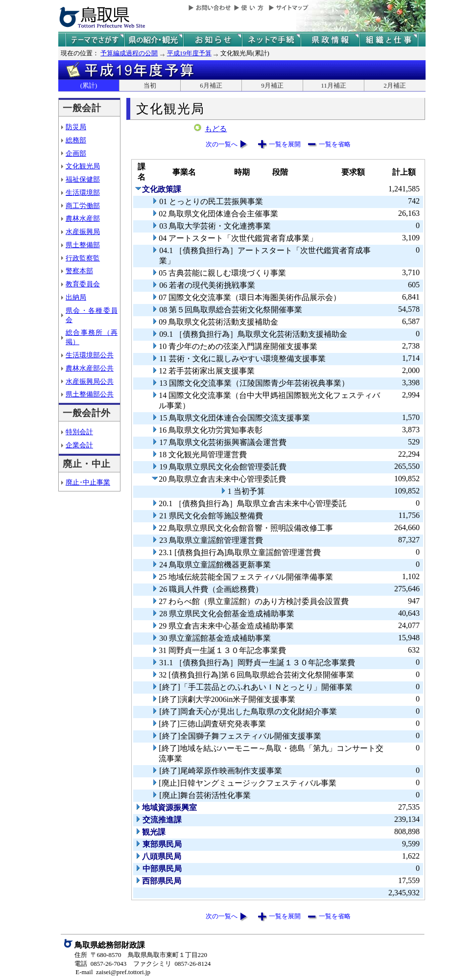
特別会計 (79, 432)
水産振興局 (83, 232)
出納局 (76, 297)
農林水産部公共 (90, 368)
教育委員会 (83, 284)
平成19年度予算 (189, 53)
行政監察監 (83, 258)
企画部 (76, 153)
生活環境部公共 (90, 355)
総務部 (76, 140)
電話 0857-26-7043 (100, 964)
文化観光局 (83, 166)
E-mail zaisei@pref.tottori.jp (113, 972)
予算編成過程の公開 (129, 53)
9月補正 (272, 85)
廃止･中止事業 (88, 482)
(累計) (89, 85)
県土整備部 (83, 245)
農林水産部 (83, 218)
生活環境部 (83, 192)
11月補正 (333, 85)
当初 (150, 85)
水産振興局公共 (90, 381)
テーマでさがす (95, 40)
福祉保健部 (83, 179)
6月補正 (211, 85)
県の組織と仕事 (389, 40)
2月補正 (395, 85)
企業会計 (79, 445)
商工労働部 (83, 206)
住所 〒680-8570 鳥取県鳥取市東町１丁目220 (141, 955)
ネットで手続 (271, 40)
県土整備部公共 (90, 394)
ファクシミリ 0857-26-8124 (172, 964)
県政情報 (330, 40)
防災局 (76, 127)
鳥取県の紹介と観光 (154, 40)
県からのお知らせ (213, 40)
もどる (216, 129)
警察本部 (79, 271)
